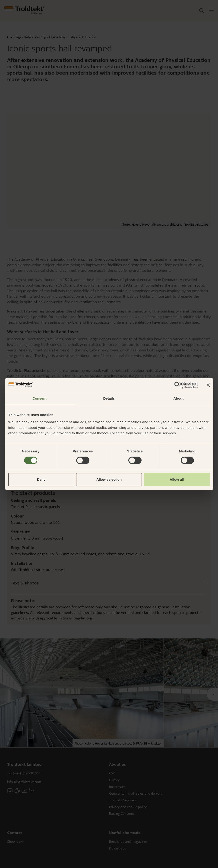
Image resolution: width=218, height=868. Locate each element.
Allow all (177, 479)
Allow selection (109, 479)
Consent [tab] (39, 398)
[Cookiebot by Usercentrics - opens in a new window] (178, 385)
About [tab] (179, 398)
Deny (41, 479)
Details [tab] (109, 398)
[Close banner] (208, 385)
